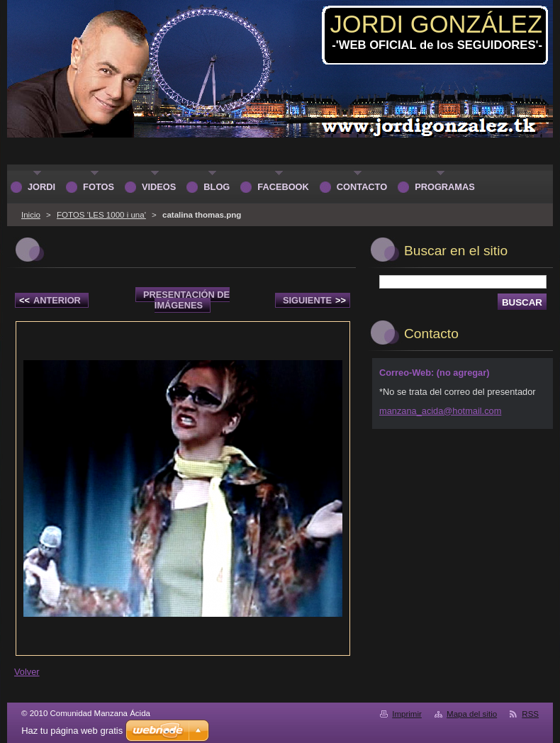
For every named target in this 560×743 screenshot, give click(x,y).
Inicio (31, 215)
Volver (27, 672)
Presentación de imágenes (186, 300)
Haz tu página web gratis (72, 731)
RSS (530, 714)
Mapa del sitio (472, 714)
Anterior (50, 300)
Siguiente (314, 300)
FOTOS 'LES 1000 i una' (101, 215)
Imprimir (407, 714)
